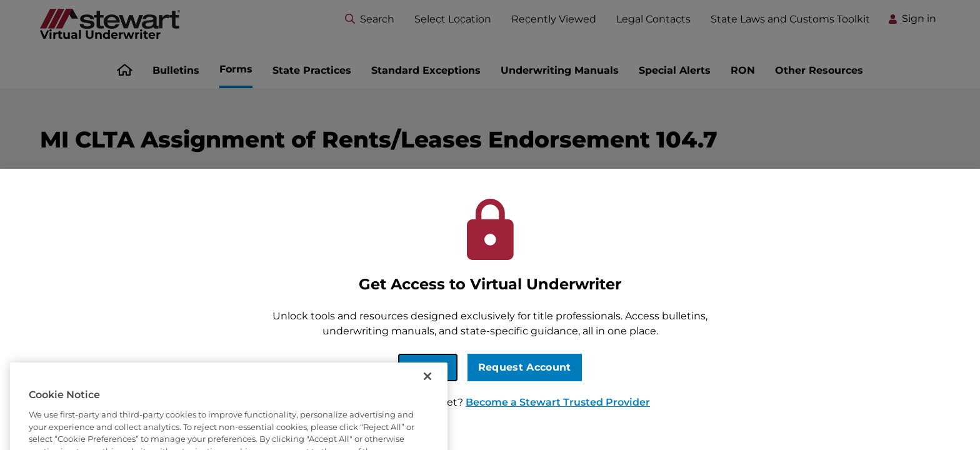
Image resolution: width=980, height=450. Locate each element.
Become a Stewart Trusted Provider (558, 402)
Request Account (525, 367)
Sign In (427, 367)
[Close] (427, 391)
